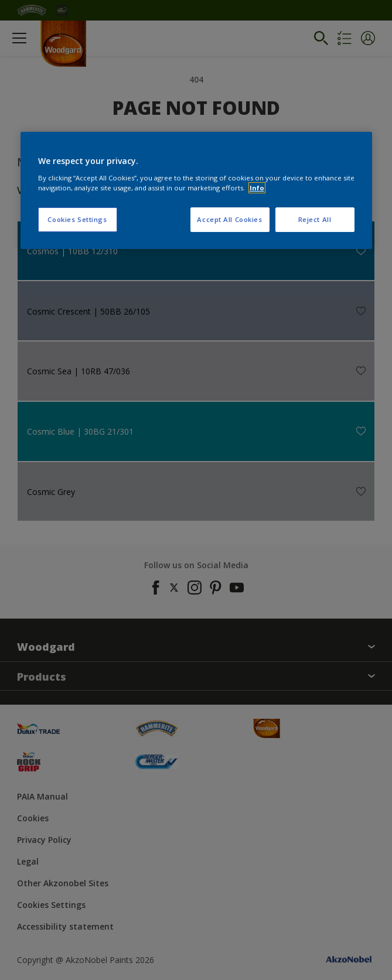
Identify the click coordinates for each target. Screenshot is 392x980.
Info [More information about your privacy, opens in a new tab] (257, 188)
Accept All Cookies (229, 219)
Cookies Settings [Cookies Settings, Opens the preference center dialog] (77, 219)
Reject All (315, 219)
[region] (196, 190)
